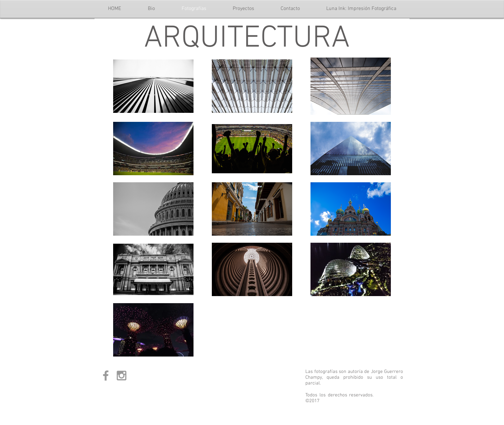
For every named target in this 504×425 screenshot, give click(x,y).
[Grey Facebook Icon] (106, 375)
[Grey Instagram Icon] (122, 375)
